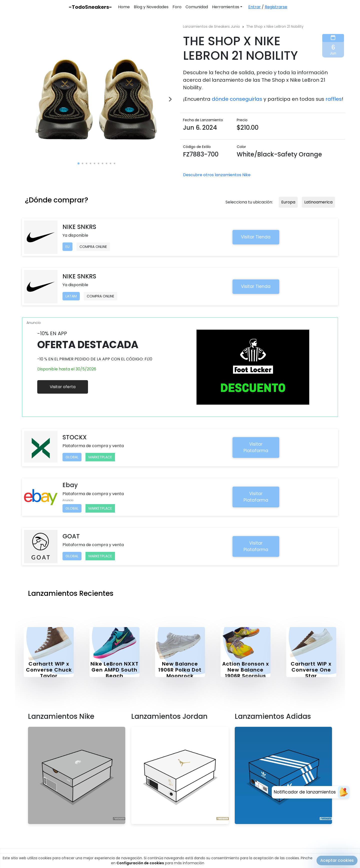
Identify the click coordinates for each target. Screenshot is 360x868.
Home (124, 7)
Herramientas (226, 7)
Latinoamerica (318, 202)
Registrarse (276, 7)
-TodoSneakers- (90, 7)
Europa (288, 202)
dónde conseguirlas (237, 99)
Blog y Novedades (151, 7)
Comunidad (197, 7)
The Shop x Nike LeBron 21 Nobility (275, 26)
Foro (177, 7)
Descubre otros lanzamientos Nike (217, 175)
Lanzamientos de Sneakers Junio (211, 26)
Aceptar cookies (337, 860)
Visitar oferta (63, 387)
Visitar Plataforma (256, 447)
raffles (334, 99)
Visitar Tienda (256, 237)
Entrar (254, 7)
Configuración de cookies (140, 863)
